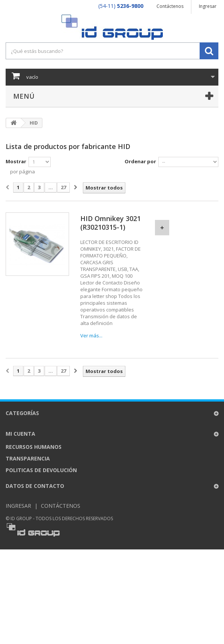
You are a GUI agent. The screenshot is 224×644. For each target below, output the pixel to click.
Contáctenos (170, 6)
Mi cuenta (20, 434)
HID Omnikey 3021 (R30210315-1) (110, 223)
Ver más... (91, 336)
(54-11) (121, 6)
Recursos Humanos (34, 447)
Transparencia (28, 458)
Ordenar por (140, 161)
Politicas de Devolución (41, 470)
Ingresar (208, 6)
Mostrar (16, 161)
